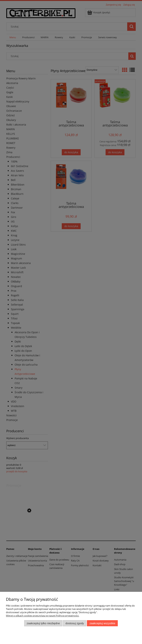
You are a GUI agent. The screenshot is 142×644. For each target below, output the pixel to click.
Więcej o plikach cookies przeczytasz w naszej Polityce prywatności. (43, 616)
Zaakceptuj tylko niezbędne (43, 623)
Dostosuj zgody (75, 623)
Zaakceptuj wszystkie (102, 623)
